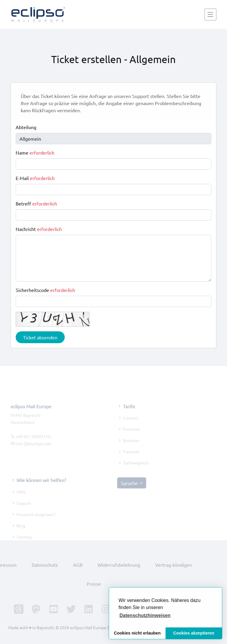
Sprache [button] (130, 489)
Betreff (36, 203)
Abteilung (26, 127)
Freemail (131, 457)
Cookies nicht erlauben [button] (137, 633)
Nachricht (39, 229)
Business (131, 446)
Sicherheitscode (45, 290)
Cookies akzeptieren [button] (194, 633)
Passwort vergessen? (36, 520)
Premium (132, 435)
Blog (21, 531)
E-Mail (35, 178)
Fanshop (24, 542)
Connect (131, 423)
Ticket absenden (40, 337)
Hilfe (21, 497)
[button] (145, 616)
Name (35, 152)
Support (24, 508)
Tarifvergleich (136, 468)
